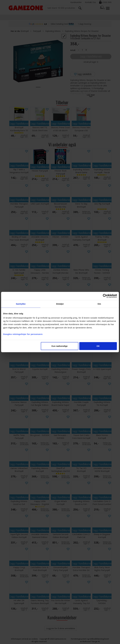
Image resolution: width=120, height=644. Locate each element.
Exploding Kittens (53, 31)
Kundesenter (76, 2)
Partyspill (37, 31)
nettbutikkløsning (97, 639)
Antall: (73, 50)
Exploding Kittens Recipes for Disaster (82, 31)
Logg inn (107, 2)
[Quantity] (82, 50)
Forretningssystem (79, 639)
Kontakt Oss (90, 2)
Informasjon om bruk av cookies (24, 639)
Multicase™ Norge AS (91, 641)
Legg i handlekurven (91, 56)
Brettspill (25, 31)
